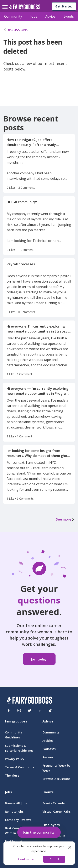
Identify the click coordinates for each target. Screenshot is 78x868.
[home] (25, 8)
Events (69, 16)
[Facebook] (9, 710)
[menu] (6, 4)
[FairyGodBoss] (29, 701)
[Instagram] (19, 710)
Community (13, 16)
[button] (39, 832)
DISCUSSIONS (15, 30)
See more (65, 519)
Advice (50, 16)
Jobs (34, 16)
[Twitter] (30, 710)
